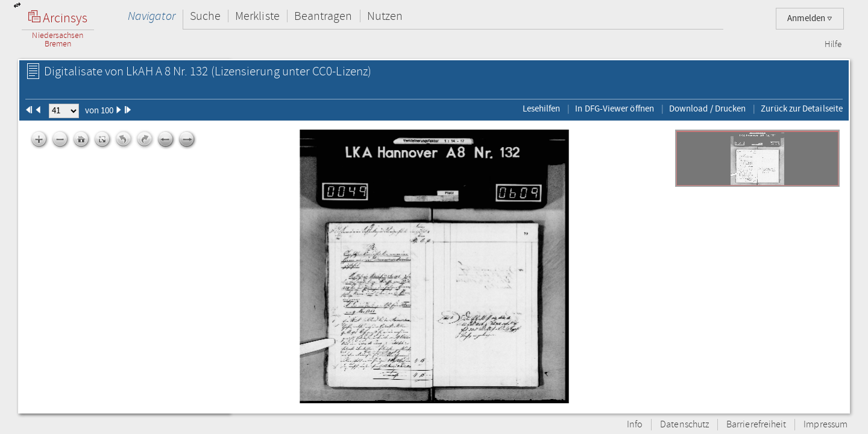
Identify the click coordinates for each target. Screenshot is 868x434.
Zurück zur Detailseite (802, 108)
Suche (205, 16)
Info (635, 425)
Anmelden (810, 18)
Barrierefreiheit (756, 425)
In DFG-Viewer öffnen (615, 108)
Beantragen (323, 16)
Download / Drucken (707, 108)
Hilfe (833, 45)
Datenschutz (684, 425)
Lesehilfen (542, 108)
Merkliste (257, 16)
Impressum (826, 425)
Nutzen (385, 16)
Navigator (152, 16)
